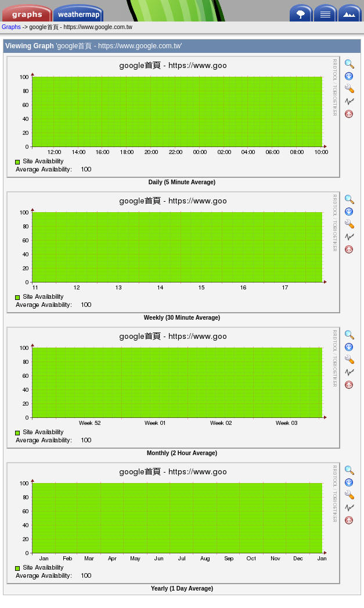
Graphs (11, 27)
